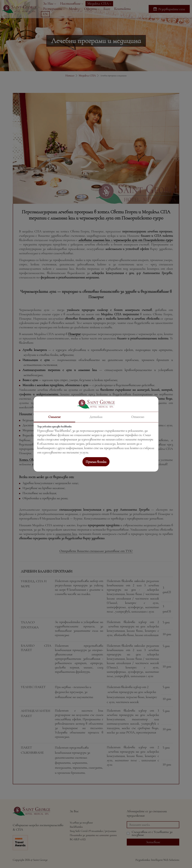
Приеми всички (96, 462)
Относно (138, 417)
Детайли (96, 417)
